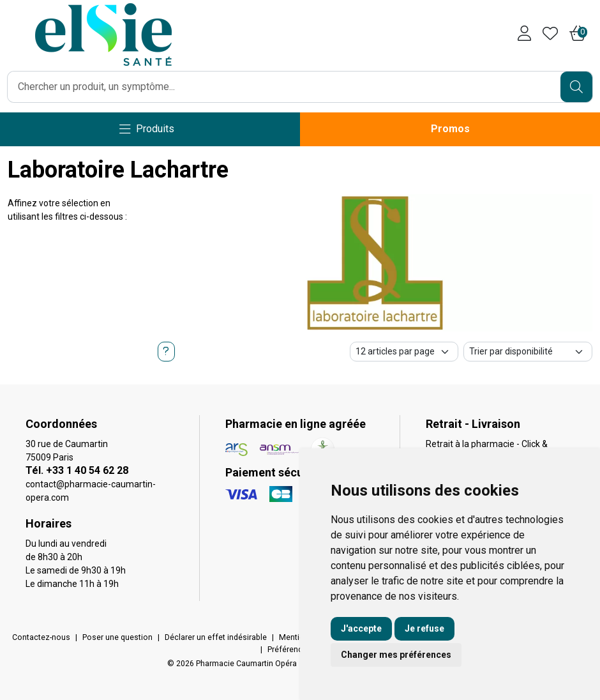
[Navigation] (147, 129)
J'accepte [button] (361, 628)
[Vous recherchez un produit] (284, 87)
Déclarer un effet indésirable (216, 637)
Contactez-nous (41, 637)
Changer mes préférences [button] (396, 655)
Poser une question (117, 637)
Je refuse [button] (424, 628)
